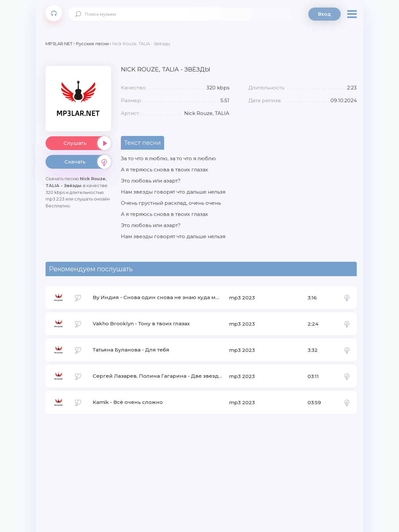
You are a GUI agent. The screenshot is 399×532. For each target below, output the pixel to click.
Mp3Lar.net (54, 13)
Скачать (88, 162)
